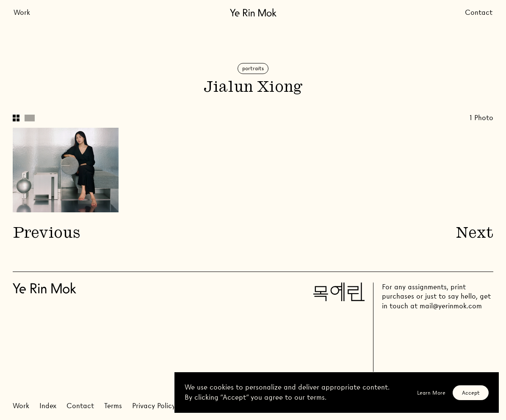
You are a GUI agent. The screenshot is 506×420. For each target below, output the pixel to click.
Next (475, 234)
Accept (471, 393)
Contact (479, 12)
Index (48, 406)
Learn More (431, 393)
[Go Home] (253, 12)
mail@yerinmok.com (451, 306)
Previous (46, 234)
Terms (113, 406)
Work (22, 12)
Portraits (253, 68)
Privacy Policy (154, 406)
